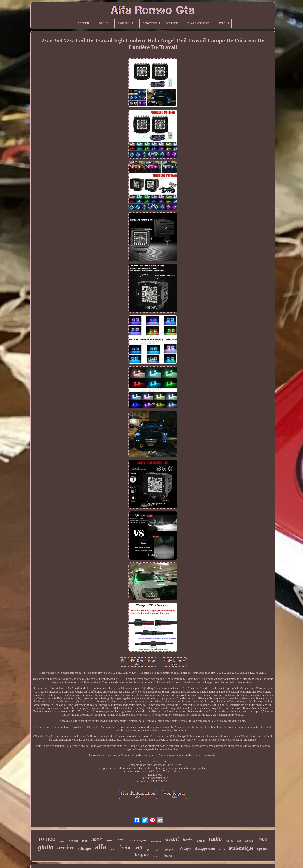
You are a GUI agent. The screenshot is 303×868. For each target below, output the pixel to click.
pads (159, 849)
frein (125, 848)
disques (142, 854)
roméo (229, 841)
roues (110, 840)
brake (188, 840)
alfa (100, 847)
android (249, 841)
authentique (241, 848)
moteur (201, 841)
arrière (66, 847)
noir (97, 840)
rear (85, 841)
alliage (85, 848)
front (157, 855)
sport (149, 849)
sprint (262, 848)
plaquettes (171, 849)
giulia (46, 847)
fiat (239, 841)
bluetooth (73, 841)
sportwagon (138, 840)
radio (215, 839)
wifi (138, 848)
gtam (122, 840)
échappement (205, 849)
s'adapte (185, 849)
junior (168, 856)
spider (62, 841)
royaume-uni (156, 841)
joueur (113, 850)
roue (262, 839)
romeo (47, 839)
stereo (222, 849)
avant (172, 839)
